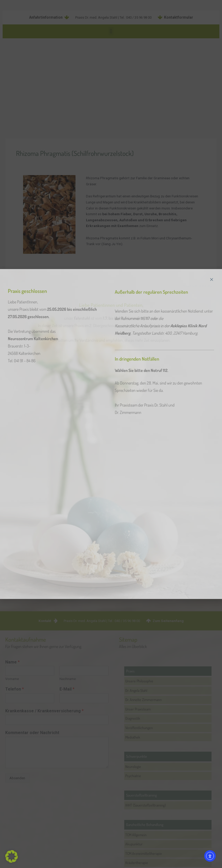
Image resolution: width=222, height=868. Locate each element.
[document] (111, 434)
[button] (12, 856)
